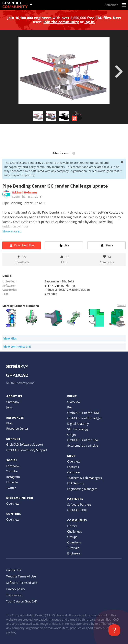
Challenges (75, 531)
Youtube (12, 471)
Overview (13, 503)
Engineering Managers (82, 489)
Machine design (79, 290)
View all (122, 305)
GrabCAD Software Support (25, 444)
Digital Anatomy (78, 424)
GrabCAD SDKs (77, 510)
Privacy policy (16, 589)
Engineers (74, 553)
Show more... (12, 231)
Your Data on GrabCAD (22, 601)
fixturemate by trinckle (83, 445)
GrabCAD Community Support (27, 450)
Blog (9, 423)
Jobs (9, 407)
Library (72, 526)
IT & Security (76, 483)
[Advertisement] (64, 138)
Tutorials (73, 548)
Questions (74, 542)
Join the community (61, 22)
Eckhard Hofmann (24, 192)
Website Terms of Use (21, 576)
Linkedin (12, 482)
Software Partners (79, 504)
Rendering (68, 285)
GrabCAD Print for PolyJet (84, 418)
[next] (119, 71)
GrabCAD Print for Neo (83, 440)
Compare (73, 472)
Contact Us (14, 570)
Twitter (11, 488)
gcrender (51, 294)
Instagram (13, 477)
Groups (72, 537)
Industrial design (56, 290)
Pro (70, 407)
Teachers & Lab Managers (85, 478)
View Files (10, 338)
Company (13, 402)
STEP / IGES (52, 285)
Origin (71, 435)
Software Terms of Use (22, 583)
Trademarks (14, 595)
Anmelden (111, 5)
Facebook (13, 466)
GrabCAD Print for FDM (83, 413)
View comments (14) (17, 347)
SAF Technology (78, 429)
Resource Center (17, 428)
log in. (90, 22)
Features (73, 467)
